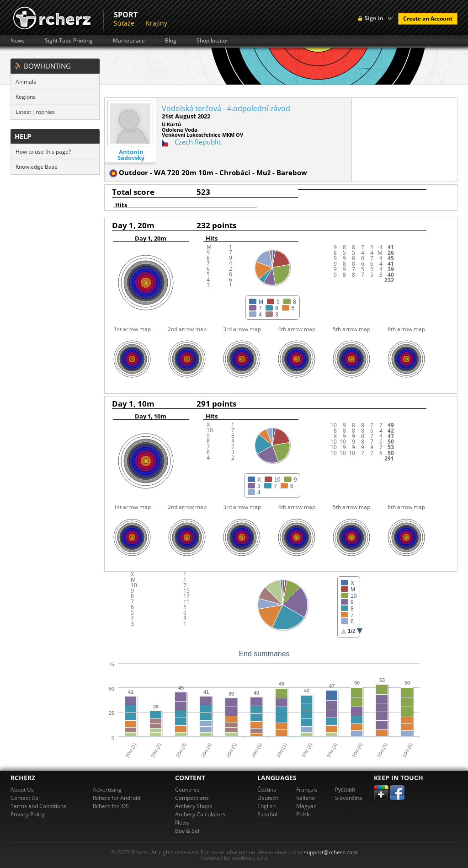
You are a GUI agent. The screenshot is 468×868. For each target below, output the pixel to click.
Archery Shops (194, 806)
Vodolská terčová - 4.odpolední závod (226, 108)
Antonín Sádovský (131, 155)
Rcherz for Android (117, 798)
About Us (22, 790)
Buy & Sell (188, 831)
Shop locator (213, 41)
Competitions (192, 798)
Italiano (306, 798)
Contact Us (24, 798)
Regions (26, 97)
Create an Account (428, 19)
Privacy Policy (28, 814)
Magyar (306, 806)
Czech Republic (198, 142)
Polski (303, 814)
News (18, 41)
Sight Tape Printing (69, 41)
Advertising (107, 790)
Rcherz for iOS (111, 806)
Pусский (345, 790)
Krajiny (157, 23)
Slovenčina (349, 798)
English (266, 806)
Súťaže (124, 23)
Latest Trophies (35, 112)
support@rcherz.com (331, 852)
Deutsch (268, 798)
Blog (171, 41)
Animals (26, 82)
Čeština (267, 790)
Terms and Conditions (38, 806)
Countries (187, 790)
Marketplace (129, 41)
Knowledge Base (37, 167)
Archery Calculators (200, 814)
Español (267, 814)
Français (307, 790)
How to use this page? (43, 152)
